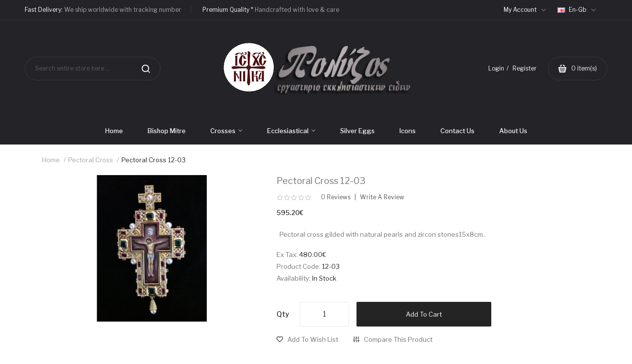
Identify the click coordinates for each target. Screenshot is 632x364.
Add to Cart (424, 314)
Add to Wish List (313, 339)
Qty (283, 314)
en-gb (577, 10)
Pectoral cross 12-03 (154, 160)
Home (51, 160)
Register (525, 68)
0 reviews (336, 197)
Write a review (382, 197)
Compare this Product (398, 339)
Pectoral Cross (91, 160)
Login (496, 68)
